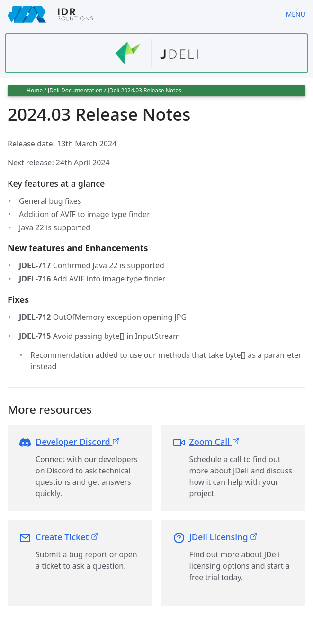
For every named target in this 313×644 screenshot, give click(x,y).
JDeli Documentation (75, 90)
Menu (296, 14)
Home (35, 90)
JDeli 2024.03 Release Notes (144, 90)
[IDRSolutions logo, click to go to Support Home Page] (139, 14)
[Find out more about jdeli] (156, 53)
